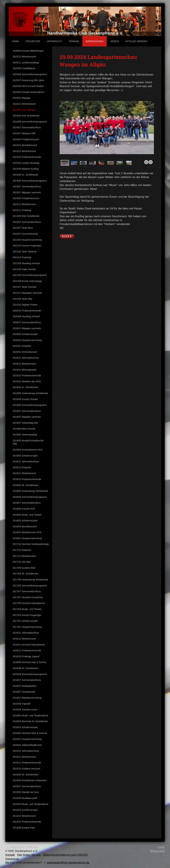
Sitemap (33, 847)
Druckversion (16, 847)
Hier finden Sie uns (29, 855)
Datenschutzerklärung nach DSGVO (65, 855)
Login (161, 847)
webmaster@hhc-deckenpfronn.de (68, 863)
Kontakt (10, 855)
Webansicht (157, 851)
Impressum (12, 859)
